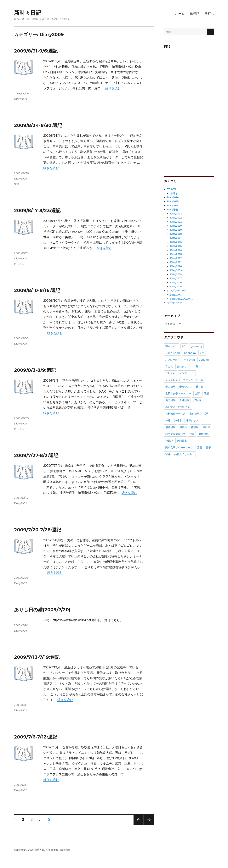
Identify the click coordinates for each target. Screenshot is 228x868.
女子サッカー (175, 303)
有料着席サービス (175, 414)
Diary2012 (176, 258)
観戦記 (169, 441)
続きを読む (113, 88)
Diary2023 (176, 214)
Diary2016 (176, 242)
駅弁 (168, 454)
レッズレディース (177, 291)
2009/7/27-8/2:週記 (36, 455)
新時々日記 (28, 13)
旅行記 (195, 14)
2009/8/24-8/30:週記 (38, 125)
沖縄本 (178, 420)
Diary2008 (176, 274)
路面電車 (182, 441)
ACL (184, 346)
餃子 (208, 447)
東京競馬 (194, 414)
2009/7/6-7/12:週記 (36, 737)
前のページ (137, 825)
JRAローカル (173, 360)
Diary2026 (173, 197)
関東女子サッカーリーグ (179, 447)
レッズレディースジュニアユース (184, 380)
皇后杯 (206, 427)
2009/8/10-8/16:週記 (37, 290)
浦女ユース (177, 295)
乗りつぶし (186, 387)
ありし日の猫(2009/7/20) (42, 610)
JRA (202, 353)
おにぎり (182, 366)
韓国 (199, 447)
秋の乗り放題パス (175, 434)
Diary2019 (176, 230)
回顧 (206, 393)
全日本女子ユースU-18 (178, 393)
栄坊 (17, 184)
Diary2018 (176, 234)
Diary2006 (176, 282)
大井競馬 (184, 400)
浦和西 (183, 427)
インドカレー (187, 373)
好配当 (197, 400)
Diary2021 (176, 222)
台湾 (197, 393)
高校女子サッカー (184, 454)
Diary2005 (176, 287)
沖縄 (168, 420)
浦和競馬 (170, 427)
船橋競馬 (203, 434)
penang (204, 360)
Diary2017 (176, 238)
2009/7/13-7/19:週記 (37, 657)
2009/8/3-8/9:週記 (35, 370)
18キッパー (172, 346)
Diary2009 (21, 99)
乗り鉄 (200, 387)
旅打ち (209, 14)
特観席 (195, 427)
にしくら (19, 264)
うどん (169, 366)
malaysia (189, 360)
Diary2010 (176, 266)
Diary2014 (176, 250)
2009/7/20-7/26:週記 (38, 530)
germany (197, 346)
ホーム (180, 14)
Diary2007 (176, 278)
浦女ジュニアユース (182, 299)
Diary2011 (176, 262)
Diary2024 (173, 205)
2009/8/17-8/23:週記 (37, 210)
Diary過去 (173, 210)
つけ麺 (195, 366)
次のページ (148, 825)
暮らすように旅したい (178, 407)
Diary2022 (176, 218)
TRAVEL (172, 189)
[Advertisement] (194, 111)
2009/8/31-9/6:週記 (36, 51)
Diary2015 (176, 246)
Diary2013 (176, 254)
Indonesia (190, 353)
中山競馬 (170, 387)
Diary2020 (176, 226)
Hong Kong (173, 353)
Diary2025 (173, 201)
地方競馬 (170, 400)
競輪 (192, 434)
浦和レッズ (192, 420)
